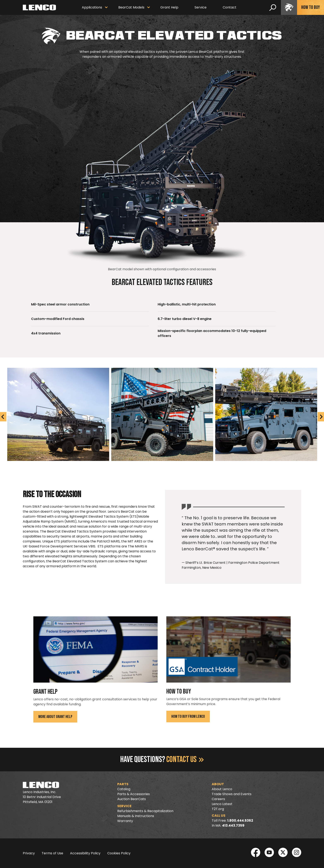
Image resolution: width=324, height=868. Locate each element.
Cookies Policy (119, 853)
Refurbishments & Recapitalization (145, 811)
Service (201, 7)
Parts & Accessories (134, 794)
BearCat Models (131, 7)
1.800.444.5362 (240, 821)
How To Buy (311, 7)
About (218, 784)
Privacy (29, 853)
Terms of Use (52, 853)
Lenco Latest (222, 804)
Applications (92, 7)
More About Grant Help (55, 717)
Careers (218, 799)
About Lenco (222, 789)
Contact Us (185, 760)
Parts (123, 784)
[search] (273, 7)
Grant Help (169, 7)
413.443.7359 (233, 825)
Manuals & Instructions (136, 816)
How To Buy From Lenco (188, 717)
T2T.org (218, 809)
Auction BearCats (132, 799)
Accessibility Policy (85, 853)
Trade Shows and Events (232, 794)
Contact (230, 7)
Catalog (124, 789)
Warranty (125, 821)
